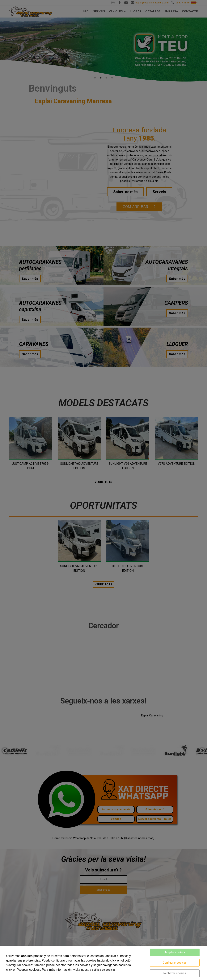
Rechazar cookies (175, 973)
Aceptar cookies (175, 952)
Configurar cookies (175, 963)
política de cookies (104, 970)
